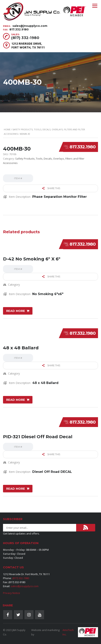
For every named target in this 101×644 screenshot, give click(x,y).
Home (7, 129)
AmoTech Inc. (68, 632)
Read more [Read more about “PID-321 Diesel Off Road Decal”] (16, 489)
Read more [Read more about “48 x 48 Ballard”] (16, 400)
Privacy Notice (12, 593)
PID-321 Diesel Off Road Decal (38, 437)
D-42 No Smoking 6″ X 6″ (32, 259)
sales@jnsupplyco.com (30, 26)
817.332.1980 (83, 147)
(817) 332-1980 (25, 38)
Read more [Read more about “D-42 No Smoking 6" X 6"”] (16, 311)
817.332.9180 (19, 29)
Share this (51, 188)
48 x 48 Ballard (21, 348)
